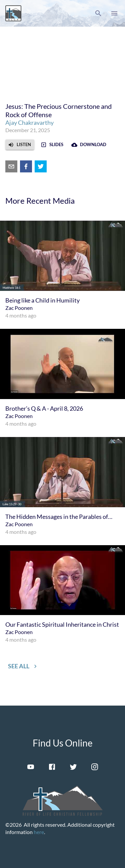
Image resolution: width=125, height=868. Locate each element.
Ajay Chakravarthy (29, 122)
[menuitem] (62, 270)
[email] (11, 166)
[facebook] (26, 166)
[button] (98, 13)
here (39, 832)
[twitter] (41, 166)
